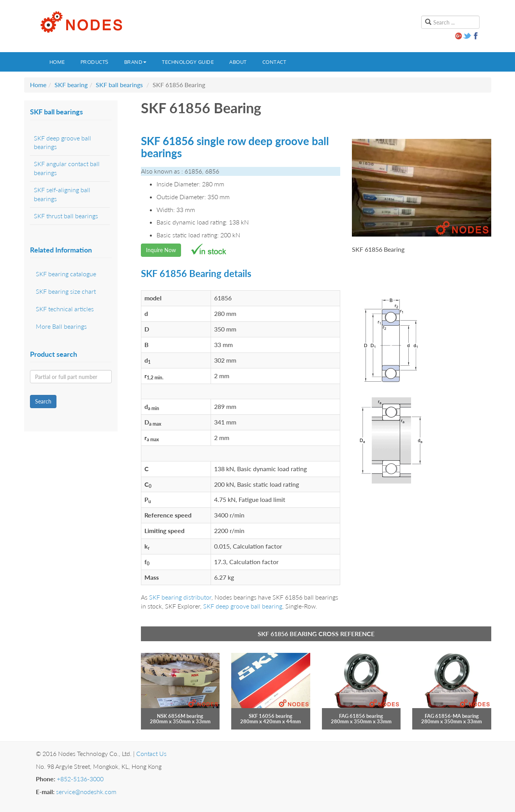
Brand (135, 62)
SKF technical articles (65, 309)
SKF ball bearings (119, 85)
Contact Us (151, 753)
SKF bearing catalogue (66, 274)
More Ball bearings (61, 326)
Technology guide (188, 62)
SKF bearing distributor (180, 597)
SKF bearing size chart (66, 291)
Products (95, 62)
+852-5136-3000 (80, 779)
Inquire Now (161, 250)
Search (43, 401)
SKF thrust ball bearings (66, 216)
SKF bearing (71, 85)
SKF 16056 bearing (271, 716)
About (238, 62)
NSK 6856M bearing (180, 716)
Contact (274, 62)
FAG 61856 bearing (361, 716)
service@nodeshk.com (86, 792)
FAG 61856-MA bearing (452, 716)
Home (57, 62)
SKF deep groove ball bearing (243, 606)
